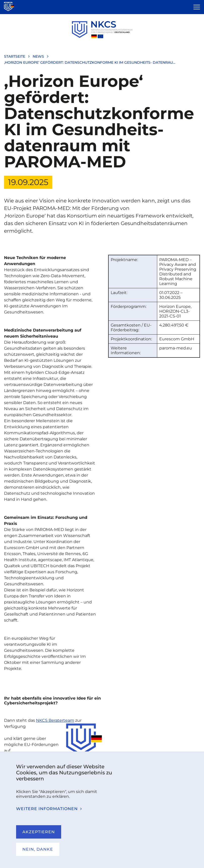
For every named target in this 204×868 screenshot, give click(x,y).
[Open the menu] (197, 7)
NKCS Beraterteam (55, 720)
